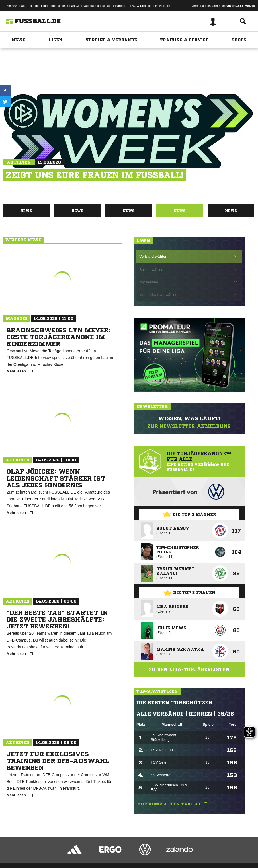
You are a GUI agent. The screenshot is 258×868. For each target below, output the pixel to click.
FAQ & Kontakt (141, 6)
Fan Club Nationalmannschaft (90, 6)
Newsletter (163, 6)
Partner (120, 6)
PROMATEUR (16, 6)
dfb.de (34, 6)
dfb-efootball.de (54, 6)
